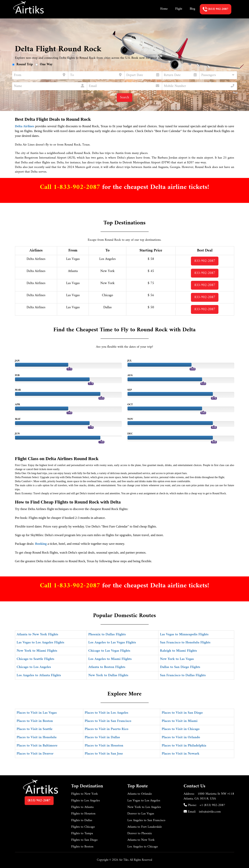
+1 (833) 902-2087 (212, 805)
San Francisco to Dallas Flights (183, 675)
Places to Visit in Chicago (181, 729)
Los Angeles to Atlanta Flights (39, 675)
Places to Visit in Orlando (181, 737)
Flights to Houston (83, 814)
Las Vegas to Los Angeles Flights (41, 643)
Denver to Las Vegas (141, 814)
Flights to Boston (82, 847)
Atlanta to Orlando (140, 794)
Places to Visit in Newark (181, 754)
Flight (179, 9)
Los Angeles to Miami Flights (110, 659)
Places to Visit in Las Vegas (37, 713)
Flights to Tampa (82, 833)
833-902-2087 (205, 261)
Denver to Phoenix (140, 833)
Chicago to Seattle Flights (36, 659)
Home (164, 9)
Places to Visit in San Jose (104, 754)
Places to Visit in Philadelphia (184, 746)
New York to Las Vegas (177, 659)
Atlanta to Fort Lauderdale (145, 827)
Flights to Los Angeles (85, 801)
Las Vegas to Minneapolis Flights (184, 634)
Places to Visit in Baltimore (37, 746)
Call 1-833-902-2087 (71, 187)
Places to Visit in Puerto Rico (107, 729)
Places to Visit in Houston (104, 746)
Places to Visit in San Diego (182, 713)
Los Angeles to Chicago (143, 847)
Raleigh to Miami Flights (178, 651)
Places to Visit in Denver (35, 754)
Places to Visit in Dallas (102, 737)
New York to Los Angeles (144, 807)
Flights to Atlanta (82, 807)
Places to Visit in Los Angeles (107, 713)
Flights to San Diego (84, 840)
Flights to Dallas (82, 820)
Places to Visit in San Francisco (108, 721)
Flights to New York (85, 794)
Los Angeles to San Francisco (146, 820)
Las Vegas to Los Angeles (144, 801)
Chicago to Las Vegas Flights (109, 651)
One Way (46, 64)
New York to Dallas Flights (108, 675)
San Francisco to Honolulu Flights (185, 643)
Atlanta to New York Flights (37, 634)
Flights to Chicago (83, 827)
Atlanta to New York (141, 840)
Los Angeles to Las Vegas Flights (112, 643)
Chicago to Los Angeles (34, 667)
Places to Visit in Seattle (35, 729)
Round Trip (25, 64)
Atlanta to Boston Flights (107, 667)
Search (124, 97)
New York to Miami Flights (37, 651)
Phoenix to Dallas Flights (107, 634)
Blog (192, 9)
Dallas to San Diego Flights (180, 667)
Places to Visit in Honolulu (37, 737)
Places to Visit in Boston (35, 721)
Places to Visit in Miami (180, 721)
